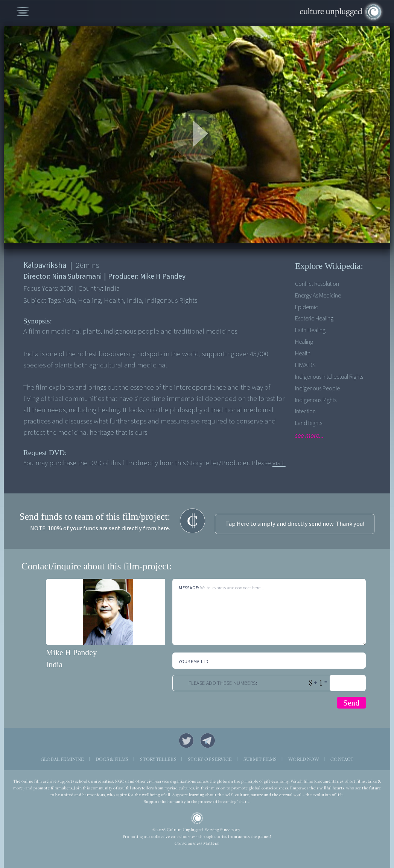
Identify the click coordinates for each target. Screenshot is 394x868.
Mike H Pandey (71, 653)
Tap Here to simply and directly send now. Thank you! (295, 524)
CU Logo (197, 818)
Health (303, 353)
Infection (305, 411)
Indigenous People (317, 388)
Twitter (186, 741)
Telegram (208, 741)
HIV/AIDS (305, 365)
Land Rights (309, 423)
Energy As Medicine (318, 295)
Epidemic (307, 307)
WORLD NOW (304, 759)
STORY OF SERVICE (210, 759)
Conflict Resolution (317, 284)
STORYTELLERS (158, 759)
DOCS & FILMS (112, 759)
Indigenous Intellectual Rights (329, 377)
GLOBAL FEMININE (62, 759)
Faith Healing (310, 330)
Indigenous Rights (316, 400)
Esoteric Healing (314, 318)
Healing (304, 342)
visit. (279, 463)
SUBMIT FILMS (260, 759)
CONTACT (342, 759)
